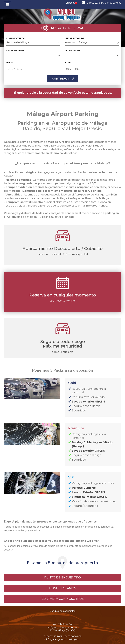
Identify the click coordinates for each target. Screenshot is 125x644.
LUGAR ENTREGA (15, 38)
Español (72, 3)
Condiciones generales (63, 611)
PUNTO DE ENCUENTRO (62, 577)
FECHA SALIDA (73, 51)
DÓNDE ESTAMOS (62, 588)
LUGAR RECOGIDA (75, 38)
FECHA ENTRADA (15, 51)
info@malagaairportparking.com (64, 639)
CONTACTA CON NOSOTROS (63, 599)
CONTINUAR (63, 79)
